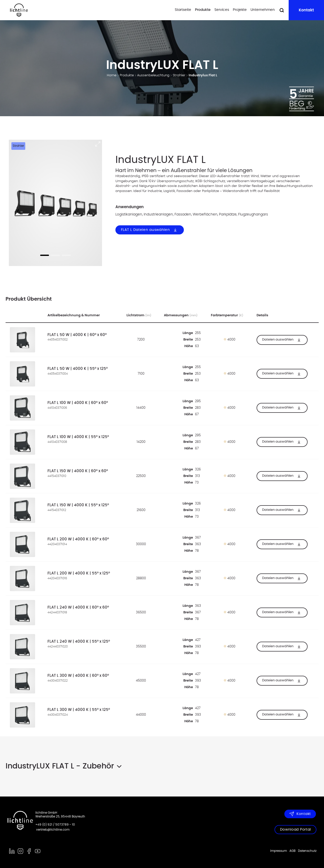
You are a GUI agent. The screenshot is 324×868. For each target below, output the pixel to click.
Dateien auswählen (282, 340)
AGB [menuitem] (292, 851)
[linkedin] (12, 851)
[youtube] (38, 851)
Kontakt (306, 10)
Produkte (203, 10)
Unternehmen (263, 10)
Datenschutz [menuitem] (307, 851)
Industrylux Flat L (203, 75)
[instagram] (20, 851)
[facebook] (29, 851)
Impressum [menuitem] (279, 851)
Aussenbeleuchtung (153, 75)
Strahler (179, 75)
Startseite (183, 10)
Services (222, 10)
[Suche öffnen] (282, 10)
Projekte (240, 10)
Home (112, 75)
